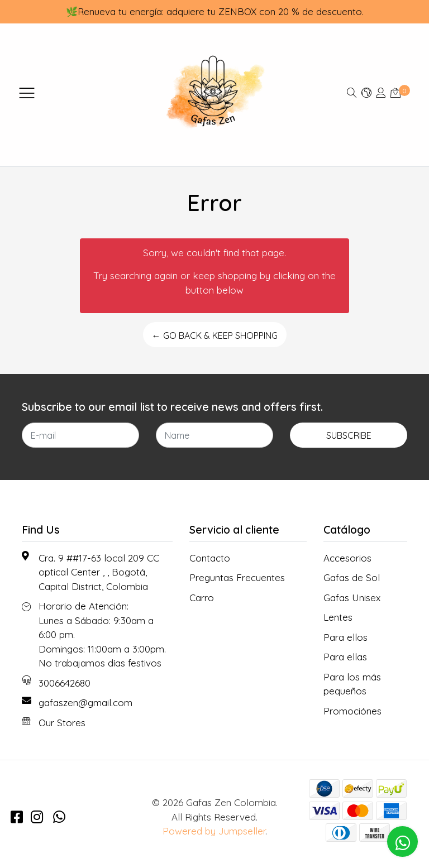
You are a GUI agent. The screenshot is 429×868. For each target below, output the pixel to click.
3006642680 (65, 683)
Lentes (338, 617)
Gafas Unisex (352, 598)
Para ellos (345, 637)
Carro (202, 598)
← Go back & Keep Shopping (215, 335)
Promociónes (352, 711)
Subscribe (349, 435)
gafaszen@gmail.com (85, 702)
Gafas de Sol (352, 577)
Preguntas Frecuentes (237, 577)
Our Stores (62, 723)
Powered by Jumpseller (214, 831)
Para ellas (345, 657)
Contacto (210, 558)
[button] (366, 92)
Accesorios (347, 558)
